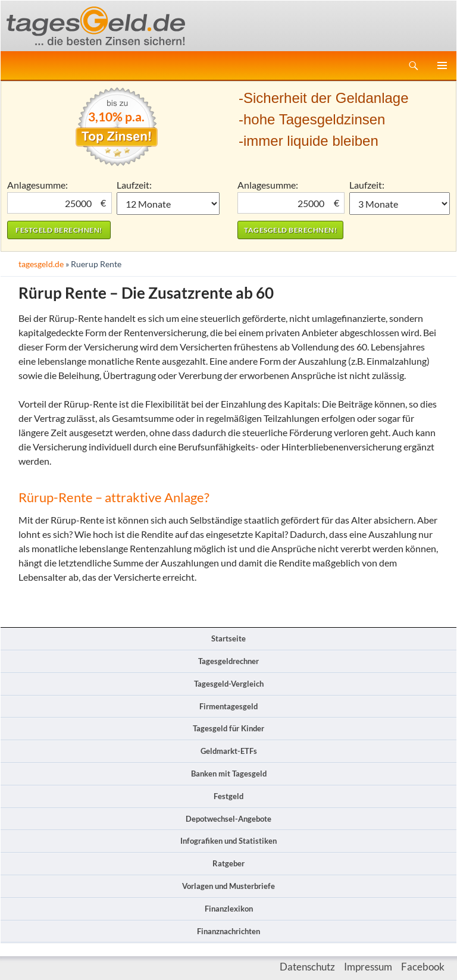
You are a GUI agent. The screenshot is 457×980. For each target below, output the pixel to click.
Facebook (423, 967)
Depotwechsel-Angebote (228, 819)
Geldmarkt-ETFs (229, 751)
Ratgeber (228, 863)
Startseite (228, 638)
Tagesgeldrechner (228, 661)
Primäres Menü (442, 65)
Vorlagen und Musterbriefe (228, 886)
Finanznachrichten (228, 931)
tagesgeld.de (41, 264)
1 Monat (168, 203)
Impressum (368, 967)
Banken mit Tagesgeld (229, 774)
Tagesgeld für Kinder (228, 728)
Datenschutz (307, 967)
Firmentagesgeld (228, 706)
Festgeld (228, 796)
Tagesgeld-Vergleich (229, 684)
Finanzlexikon (229, 909)
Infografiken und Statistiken (228, 841)
